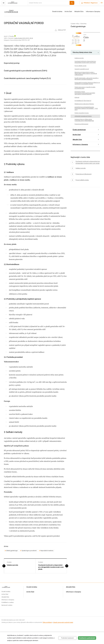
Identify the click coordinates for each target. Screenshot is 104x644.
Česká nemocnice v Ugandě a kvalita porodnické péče (85, 88)
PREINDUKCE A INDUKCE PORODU (84, 104)
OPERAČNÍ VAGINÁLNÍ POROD (83, 116)
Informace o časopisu (93, 12)
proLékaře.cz (11, 4)
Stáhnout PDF (60, 30)
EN (102, 3)
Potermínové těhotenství (81, 124)
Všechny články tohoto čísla (82, 52)
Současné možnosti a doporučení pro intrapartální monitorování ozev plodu (51, 567)
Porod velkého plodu (80, 66)
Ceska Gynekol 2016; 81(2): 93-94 (23, 38)
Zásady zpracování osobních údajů (63, 622)
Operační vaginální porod (82, 69)
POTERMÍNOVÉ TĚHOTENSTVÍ (83, 101)
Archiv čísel (68, 12)
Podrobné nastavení (67, 638)
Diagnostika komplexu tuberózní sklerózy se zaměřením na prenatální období (87, 83)
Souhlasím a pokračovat (87, 638)
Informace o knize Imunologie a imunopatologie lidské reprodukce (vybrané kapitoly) (85, 93)
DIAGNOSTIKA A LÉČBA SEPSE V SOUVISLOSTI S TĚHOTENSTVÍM (84, 120)
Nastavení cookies (7, 605)
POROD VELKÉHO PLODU (82, 113)
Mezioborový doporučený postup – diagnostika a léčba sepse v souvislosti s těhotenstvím (86, 74)
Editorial (77, 97)
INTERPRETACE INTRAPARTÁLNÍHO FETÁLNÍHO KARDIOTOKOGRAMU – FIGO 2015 (86, 108)
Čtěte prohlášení (47, 622)
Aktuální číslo (79, 12)
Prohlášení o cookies (8, 602)
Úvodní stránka (57, 12)
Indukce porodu (12, 565)
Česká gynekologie (79, 130)
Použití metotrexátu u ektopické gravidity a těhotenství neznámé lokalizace (87, 79)
